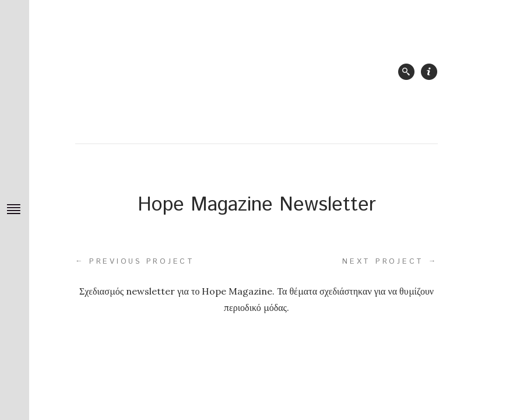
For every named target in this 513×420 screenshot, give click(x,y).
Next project (390, 261)
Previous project (135, 261)
